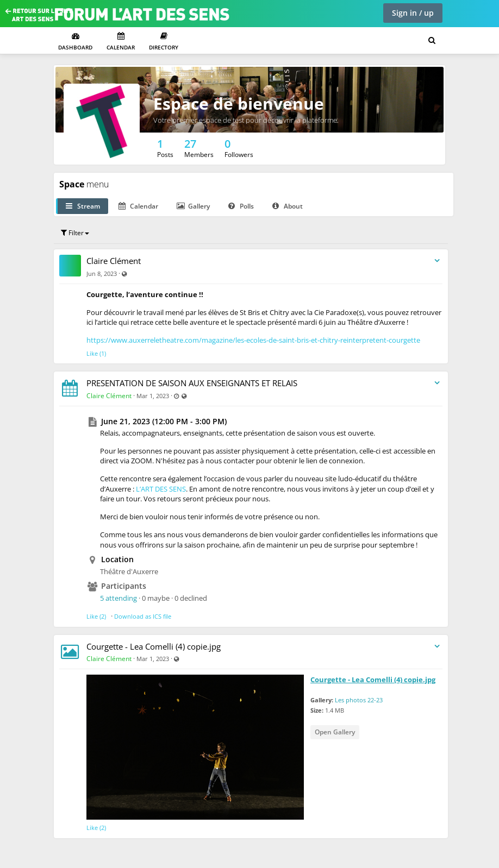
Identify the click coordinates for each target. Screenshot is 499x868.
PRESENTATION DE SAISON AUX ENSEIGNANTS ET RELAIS (192, 383)
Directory (164, 42)
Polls (241, 206)
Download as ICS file (143, 616)
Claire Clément (114, 261)
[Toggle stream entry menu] (437, 261)
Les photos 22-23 (359, 700)
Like (92, 353)
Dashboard (75, 42)
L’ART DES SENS (161, 489)
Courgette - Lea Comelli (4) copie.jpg (154, 646)
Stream (83, 206)
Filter (75, 233)
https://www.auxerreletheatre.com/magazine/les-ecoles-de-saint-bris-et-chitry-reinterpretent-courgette (253, 340)
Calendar (121, 42)
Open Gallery (335, 732)
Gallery (193, 206)
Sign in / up (413, 13)
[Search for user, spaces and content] (432, 41)
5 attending (118, 598)
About (288, 206)
